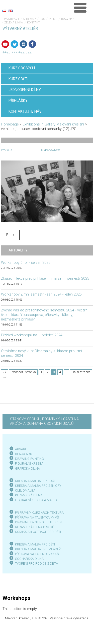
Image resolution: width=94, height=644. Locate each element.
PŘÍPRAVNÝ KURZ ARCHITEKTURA (39, 513)
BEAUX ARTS (24, 454)
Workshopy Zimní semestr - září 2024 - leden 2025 (41, 294)
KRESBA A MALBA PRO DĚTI (35, 544)
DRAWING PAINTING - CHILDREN (38, 522)
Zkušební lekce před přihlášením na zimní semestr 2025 (45, 279)
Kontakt (33, 23)
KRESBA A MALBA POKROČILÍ (36, 481)
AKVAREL (22, 449)
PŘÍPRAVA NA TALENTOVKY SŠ (37, 554)
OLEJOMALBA (25, 490)
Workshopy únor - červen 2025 (26, 263)
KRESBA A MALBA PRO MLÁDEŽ (38, 549)
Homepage (12, 19)
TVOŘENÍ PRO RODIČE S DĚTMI (37, 563)
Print (53, 19)
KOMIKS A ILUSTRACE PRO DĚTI (38, 532)
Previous (7, 150)
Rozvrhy (68, 19)
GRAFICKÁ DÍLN (26, 469)
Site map (29, 19)
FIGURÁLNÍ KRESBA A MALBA (36, 500)
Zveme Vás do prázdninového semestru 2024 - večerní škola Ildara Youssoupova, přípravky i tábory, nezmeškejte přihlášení (45, 315)
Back (10, 235)
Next (57, 150)
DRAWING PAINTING (29, 459)
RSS (42, 19)
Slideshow (48, 150)
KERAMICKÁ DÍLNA (29, 495)
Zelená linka (14, 23)
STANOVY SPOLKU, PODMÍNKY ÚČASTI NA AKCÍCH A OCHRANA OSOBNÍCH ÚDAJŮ (44, 421)
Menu (80, 8)
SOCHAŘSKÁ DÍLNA (29, 559)
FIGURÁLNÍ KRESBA (29, 463)
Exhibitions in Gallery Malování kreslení (53, 124)
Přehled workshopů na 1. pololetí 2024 (32, 335)
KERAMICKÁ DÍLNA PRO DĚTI (36, 527)
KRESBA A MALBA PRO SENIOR (37, 486)
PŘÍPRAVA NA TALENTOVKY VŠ (37, 517)
